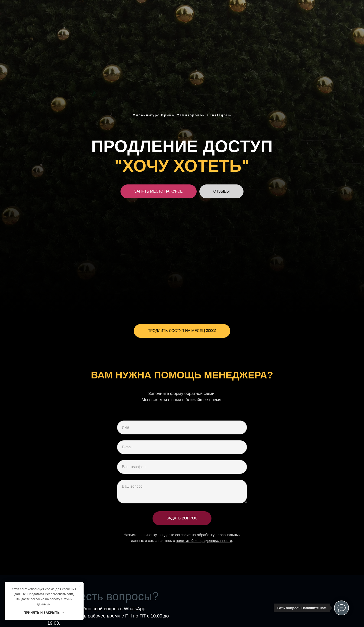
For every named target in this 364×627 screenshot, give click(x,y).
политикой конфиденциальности (204, 541)
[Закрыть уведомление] (80, 586)
